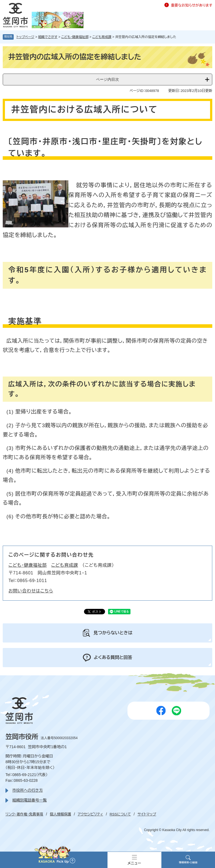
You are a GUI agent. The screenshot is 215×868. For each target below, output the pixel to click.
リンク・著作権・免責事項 (24, 814)
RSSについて (120, 814)
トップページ (25, 37)
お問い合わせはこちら (31, 591)
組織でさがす (48, 37)
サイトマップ (147, 814)
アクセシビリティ (90, 814)
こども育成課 (102, 37)
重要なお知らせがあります (192, 5)
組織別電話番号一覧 (30, 800)
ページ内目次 (107, 79)
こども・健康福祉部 (75, 37)
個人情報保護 (60, 814)
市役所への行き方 (27, 790)
